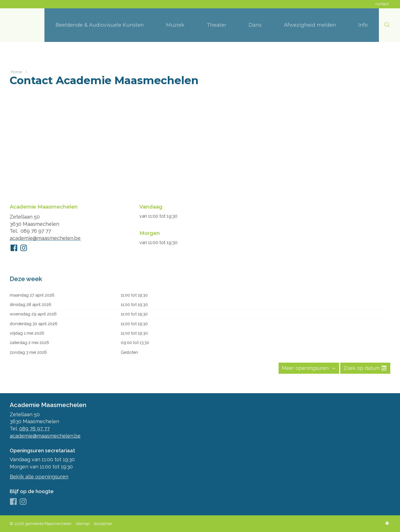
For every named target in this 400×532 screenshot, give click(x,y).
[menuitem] (100, 25)
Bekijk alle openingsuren (39, 477)
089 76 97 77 (36, 229)
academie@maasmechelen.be (45, 236)
